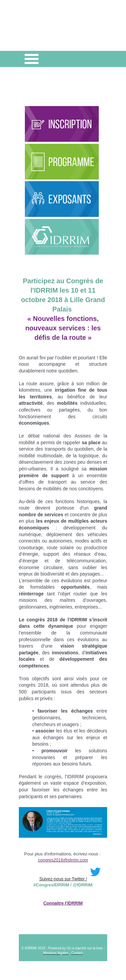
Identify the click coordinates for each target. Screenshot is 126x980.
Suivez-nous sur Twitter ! (72, 879)
